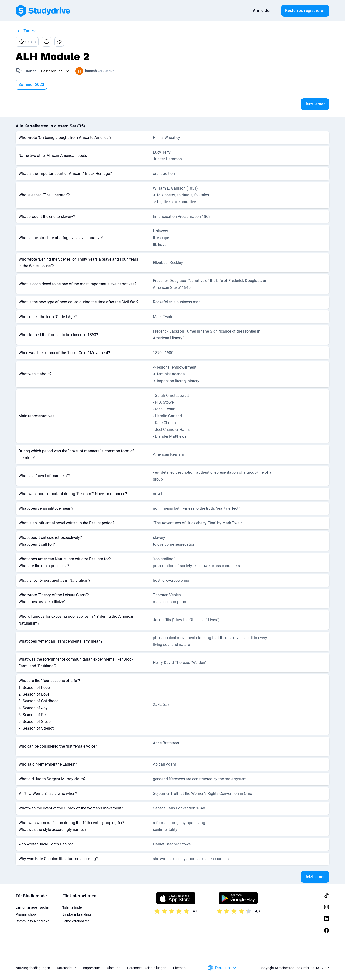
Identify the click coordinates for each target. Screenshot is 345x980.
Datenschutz (67, 968)
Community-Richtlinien (33, 921)
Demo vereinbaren (76, 921)
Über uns (114, 968)
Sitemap (179, 968)
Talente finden (73, 907)
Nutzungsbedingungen (33, 968)
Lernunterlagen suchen (33, 907)
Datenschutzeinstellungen (147, 968)
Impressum (92, 968)
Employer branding (77, 914)
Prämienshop (26, 914)
